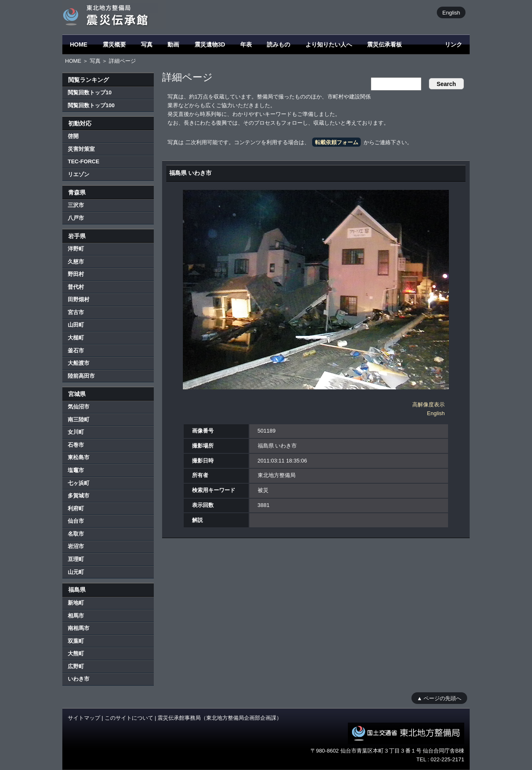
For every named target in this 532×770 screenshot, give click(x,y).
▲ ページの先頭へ (439, 698)
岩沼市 (76, 546)
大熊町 (76, 653)
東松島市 (79, 457)
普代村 (76, 287)
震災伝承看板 (384, 44)
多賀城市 (79, 496)
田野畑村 (79, 299)
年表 (246, 44)
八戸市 (76, 218)
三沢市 (76, 205)
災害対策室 (81, 149)
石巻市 (76, 445)
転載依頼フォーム (337, 142)
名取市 (76, 534)
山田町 (76, 325)
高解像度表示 (429, 405)
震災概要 (114, 44)
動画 (173, 44)
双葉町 (76, 641)
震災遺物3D (210, 44)
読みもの (278, 44)
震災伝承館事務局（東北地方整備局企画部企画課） (220, 718)
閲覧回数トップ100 (91, 105)
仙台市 (76, 521)
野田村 (76, 274)
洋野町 (76, 249)
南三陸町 (79, 419)
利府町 (76, 508)
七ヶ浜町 (79, 483)
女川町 (76, 432)
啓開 (73, 136)
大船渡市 (79, 363)
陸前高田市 (81, 376)
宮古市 (76, 312)
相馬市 (76, 616)
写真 (147, 44)
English (451, 12)
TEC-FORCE (84, 161)
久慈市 (76, 262)
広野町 (76, 666)
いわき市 (79, 679)
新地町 (76, 603)
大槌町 (76, 338)
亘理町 (76, 559)
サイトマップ (84, 718)
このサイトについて (129, 718)
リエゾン (79, 174)
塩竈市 (76, 470)
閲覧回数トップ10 (90, 92)
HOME (79, 44)
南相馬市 (79, 628)
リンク (453, 44)
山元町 (76, 572)
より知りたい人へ (329, 44)
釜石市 (76, 351)
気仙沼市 (79, 407)
